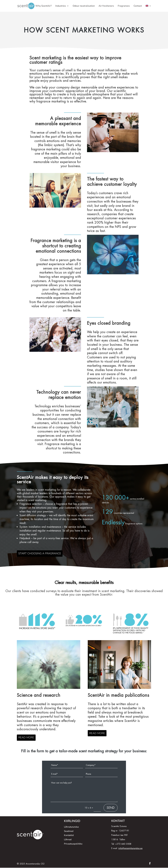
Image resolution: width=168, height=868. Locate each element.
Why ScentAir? (44, 6)
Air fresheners (106, 6)
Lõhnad (68, 840)
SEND (111, 808)
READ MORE (26, 738)
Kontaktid (69, 836)
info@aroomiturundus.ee (130, 849)
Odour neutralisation (84, 6)
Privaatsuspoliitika (73, 844)
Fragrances (124, 6)
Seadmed (69, 831)
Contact (138, 6)
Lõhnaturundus (71, 827)
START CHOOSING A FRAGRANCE (41, 554)
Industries (61, 6)
